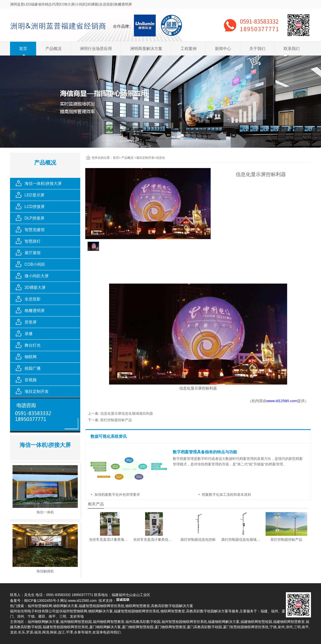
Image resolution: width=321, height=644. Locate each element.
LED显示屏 (34, 195)
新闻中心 (223, 49)
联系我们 (292, 49)
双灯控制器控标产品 (116, 420)
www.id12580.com (282, 401)
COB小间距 (35, 264)
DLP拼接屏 (34, 218)
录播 (29, 334)
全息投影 (33, 299)
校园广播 (33, 368)
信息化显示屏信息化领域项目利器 (127, 413)
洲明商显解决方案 (146, 49)
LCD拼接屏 (35, 207)
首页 (23, 49)
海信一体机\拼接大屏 (43, 183)
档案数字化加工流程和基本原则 (226, 495)
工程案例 (189, 49)
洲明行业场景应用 (96, 49)
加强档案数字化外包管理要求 (117, 495)
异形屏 (31, 322)
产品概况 (53, 49)
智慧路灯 (33, 241)
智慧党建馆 (35, 230)
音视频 (31, 380)
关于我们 (257, 49)
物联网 (31, 357)
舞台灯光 (33, 345)
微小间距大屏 (37, 276)
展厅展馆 (33, 253)
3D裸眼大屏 (35, 287)
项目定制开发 (37, 391)
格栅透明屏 (35, 311)
